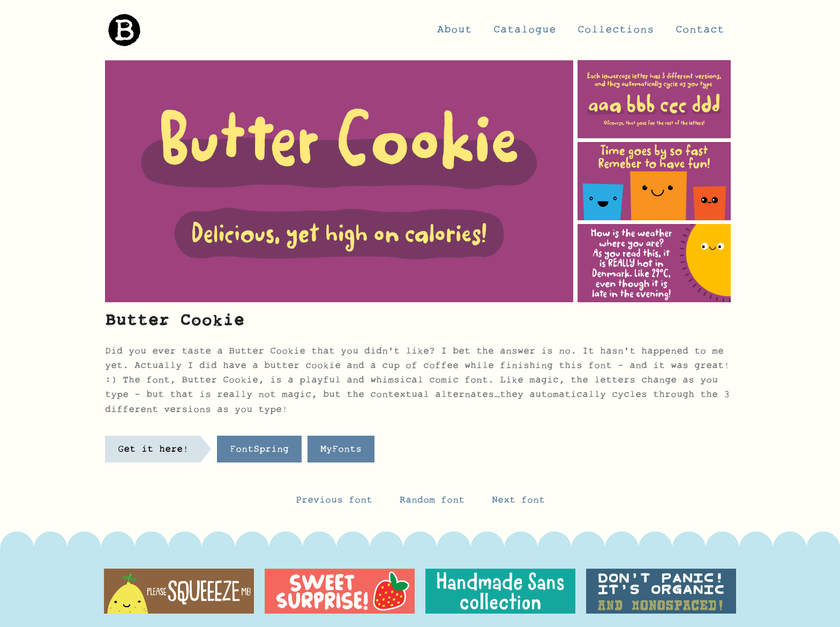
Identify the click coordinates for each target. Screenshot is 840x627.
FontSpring (259, 452)
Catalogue (525, 33)
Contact (700, 33)
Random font (435, 503)
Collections (616, 33)
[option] (179, 591)
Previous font (334, 503)
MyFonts (341, 452)
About (455, 33)
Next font (518, 503)
